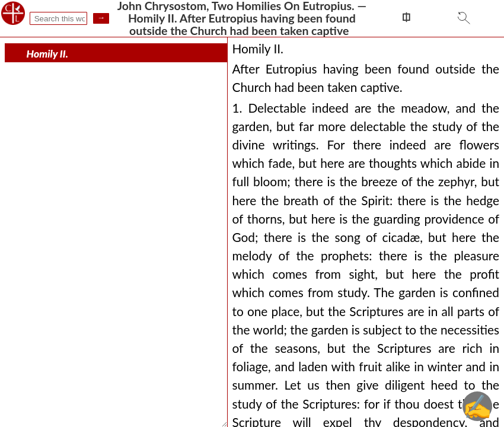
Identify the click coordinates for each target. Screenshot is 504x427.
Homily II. (47, 54)
